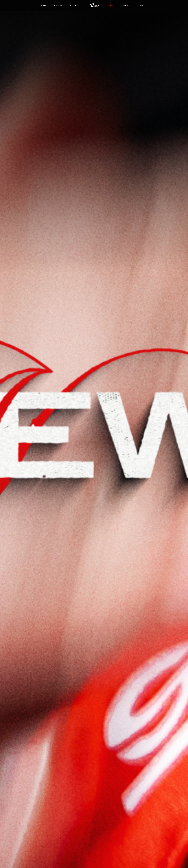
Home (44, 5)
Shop (142, 5)
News (112, 5)
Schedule (74, 5)
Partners (127, 5)
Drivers (58, 5)
